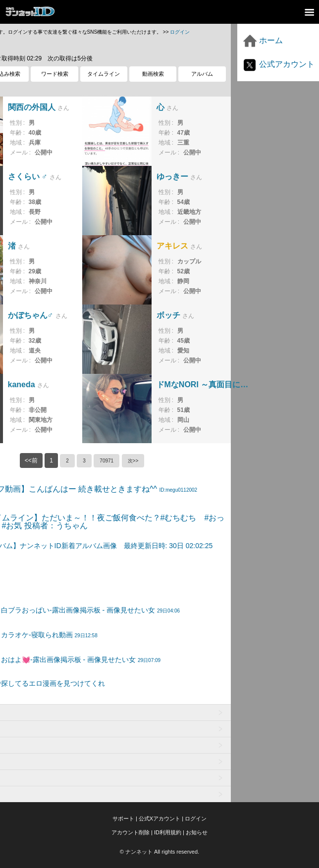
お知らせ (197, 832)
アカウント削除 (131, 832)
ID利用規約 (168, 832)
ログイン (180, 32)
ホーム (263, 40)
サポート (123, 818)
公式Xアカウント (159, 818)
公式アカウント (278, 64)
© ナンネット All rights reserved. (159, 852)
